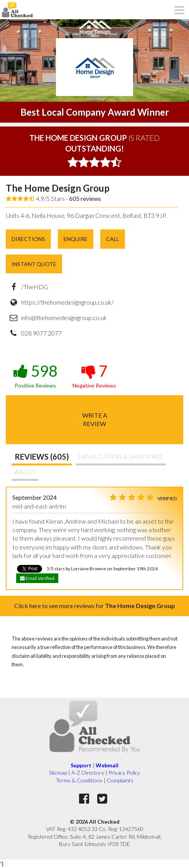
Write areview (95, 419)
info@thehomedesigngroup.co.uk (64, 318)
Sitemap (58, 773)
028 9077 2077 (41, 333)
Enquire (76, 239)
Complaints (120, 780)
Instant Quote (34, 264)
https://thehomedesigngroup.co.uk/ (67, 302)
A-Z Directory (88, 773)
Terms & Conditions (79, 780)
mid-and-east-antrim (39, 506)
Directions (28, 239)
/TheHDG (35, 287)
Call (113, 239)
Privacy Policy (124, 773)
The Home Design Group (58, 188)
